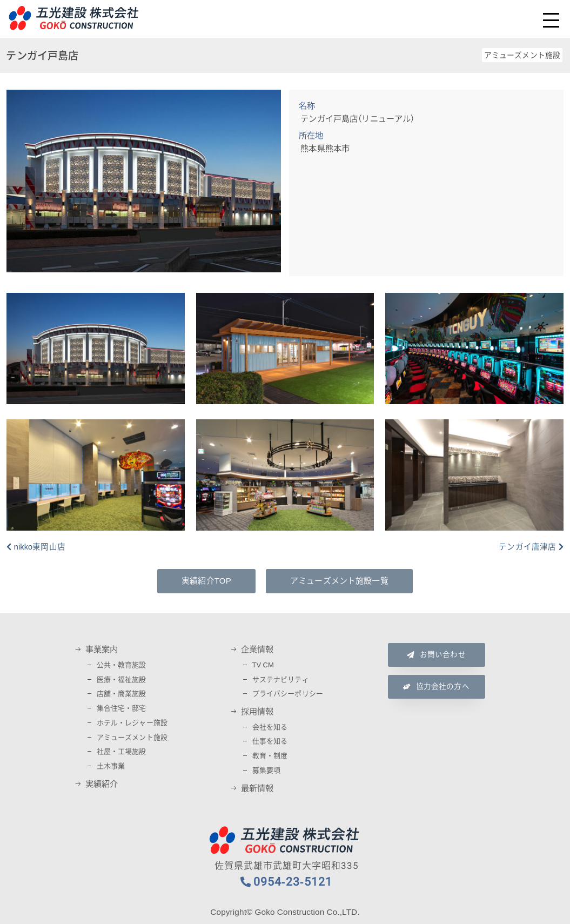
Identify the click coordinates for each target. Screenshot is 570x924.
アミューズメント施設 (132, 737)
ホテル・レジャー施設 (132, 723)
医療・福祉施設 (122, 679)
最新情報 (257, 788)
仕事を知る (270, 741)
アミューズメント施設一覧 (339, 581)
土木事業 (111, 766)
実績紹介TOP (206, 581)
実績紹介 (102, 784)
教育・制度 (270, 756)
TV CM (263, 665)
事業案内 (102, 650)
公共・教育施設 (122, 665)
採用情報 (257, 712)
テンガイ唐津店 (527, 547)
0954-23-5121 (293, 882)
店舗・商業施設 (122, 694)
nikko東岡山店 (40, 547)
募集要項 (267, 770)
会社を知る (270, 727)
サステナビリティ (281, 679)
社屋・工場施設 (122, 751)
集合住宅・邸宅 (122, 708)
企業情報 (257, 650)
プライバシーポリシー (288, 694)
